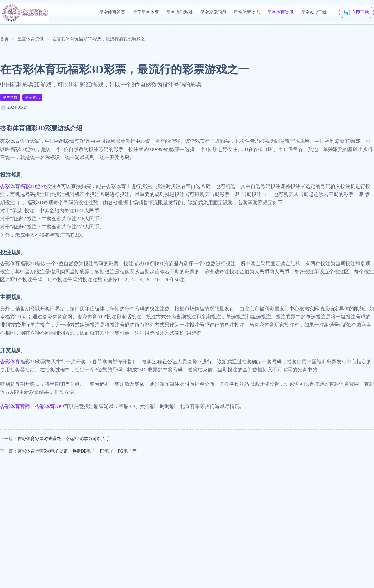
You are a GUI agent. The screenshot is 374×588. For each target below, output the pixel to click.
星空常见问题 (213, 12)
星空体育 (10, 97)
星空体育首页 (112, 12)
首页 (4, 39)
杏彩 (5, 186)
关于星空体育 (146, 12)
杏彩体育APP (49, 406)
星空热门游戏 (180, 12)
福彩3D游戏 (33, 186)
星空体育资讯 (280, 12)
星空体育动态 (247, 12)
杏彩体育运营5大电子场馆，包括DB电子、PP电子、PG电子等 (77, 451)
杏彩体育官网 (15, 406)
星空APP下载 (314, 12)
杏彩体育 (10, 362)
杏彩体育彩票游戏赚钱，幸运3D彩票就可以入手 (64, 439)
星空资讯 (32, 97)
